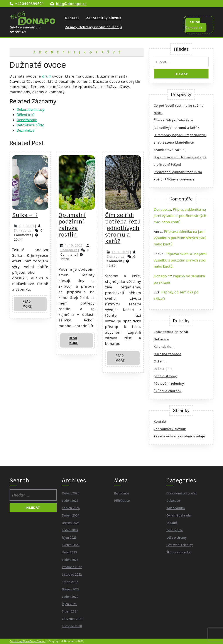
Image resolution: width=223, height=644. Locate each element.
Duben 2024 (71, 515)
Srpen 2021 (70, 611)
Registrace (122, 493)
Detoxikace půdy (30, 125)
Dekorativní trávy (30, 109)
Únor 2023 (69, 552)
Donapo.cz (22, 230)
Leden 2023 (70, 560)
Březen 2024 (71, 523)
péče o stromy (165, 376)
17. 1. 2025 (120, 252)
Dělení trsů (25, 115)
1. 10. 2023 (74, 245)
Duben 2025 (71, 493)
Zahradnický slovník (104, 18)
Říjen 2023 (69, 537)
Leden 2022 (70, 597)
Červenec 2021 (72, 619)
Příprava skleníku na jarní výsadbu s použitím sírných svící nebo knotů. (180, 216)
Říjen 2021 (69, 604)
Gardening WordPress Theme (28, 641)
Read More (31, 305)
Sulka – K (25, 215)
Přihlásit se (122, 501)
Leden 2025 (70, 501)
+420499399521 (30, 4)
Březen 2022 (71, 589)
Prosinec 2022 (72, 567)
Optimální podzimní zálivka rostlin (72, 225)
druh (46, 76)
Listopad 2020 (72, 626)
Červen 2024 (71, 508)
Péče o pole (163, 369)
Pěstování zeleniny (169, 383)
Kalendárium (164, 347)
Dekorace (161, 339)
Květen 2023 (71, 545)
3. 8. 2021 (26, 226)
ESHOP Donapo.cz (196, 26)
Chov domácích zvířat (171, 332)
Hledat (181, 49)
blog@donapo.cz (71, 4)
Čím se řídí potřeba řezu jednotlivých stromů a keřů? (123, 228)
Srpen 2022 (70, 582)
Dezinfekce (25, 130)
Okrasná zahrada (168, 354)
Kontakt (72, 18)
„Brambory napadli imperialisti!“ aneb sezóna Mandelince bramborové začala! (180, 142)
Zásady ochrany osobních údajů (94, 27)
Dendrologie (27, 120)
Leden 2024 (70, 530)
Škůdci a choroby (168, 391)
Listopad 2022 (72, 574)
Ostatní (160, 361)
